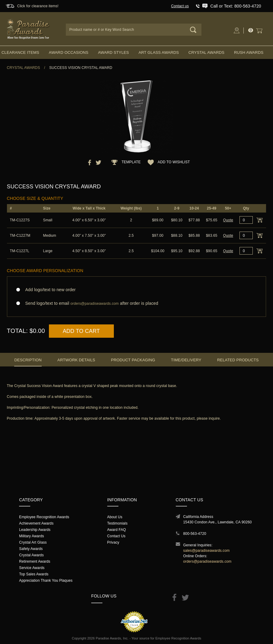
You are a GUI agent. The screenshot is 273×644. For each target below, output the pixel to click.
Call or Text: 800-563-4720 (236, 6)
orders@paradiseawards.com (207, 561)
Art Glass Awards (159, 52)
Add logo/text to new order (49, 290)
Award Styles (113, 52)
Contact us (180, 6)
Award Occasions (69, 52)
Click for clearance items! (38, 6)
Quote (228, 220)
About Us (115, 517)
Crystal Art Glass (33, 542)
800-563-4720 (195, 534)
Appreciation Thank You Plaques (46, 581)
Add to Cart (81, 331)
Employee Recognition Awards (44, 517)
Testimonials (117, 523)
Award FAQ (117, 530)
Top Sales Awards (34, 574)
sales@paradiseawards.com (207, 551)
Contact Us (116, 536)
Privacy (113, 542)
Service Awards (32, 568)
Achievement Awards (36, 523)
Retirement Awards (35, 561)
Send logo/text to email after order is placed (137, 303)
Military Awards (31, 536)
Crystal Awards (206, 52)
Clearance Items (20, 52)
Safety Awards (31, 549)
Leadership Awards (35, 530)
